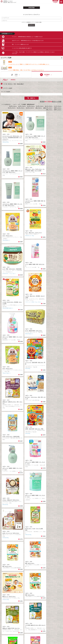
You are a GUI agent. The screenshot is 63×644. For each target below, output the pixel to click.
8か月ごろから (12, 108)
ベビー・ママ (6, 134)
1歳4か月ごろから (48, 108)
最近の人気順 (56, 102)
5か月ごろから (40, 106)
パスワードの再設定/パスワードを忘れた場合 (31, 22)
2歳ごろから (49, 110)
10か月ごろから (30, 108)
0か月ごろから (13, 106)
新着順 (42, 102)
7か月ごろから (58, 106)
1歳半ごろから (58, 108)
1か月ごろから (22, 106)
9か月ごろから (21, 108)
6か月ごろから (49, 106)
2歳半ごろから (58, 110)
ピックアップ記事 (6, 58)
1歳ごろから (39, 108)
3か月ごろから (31, 106)
